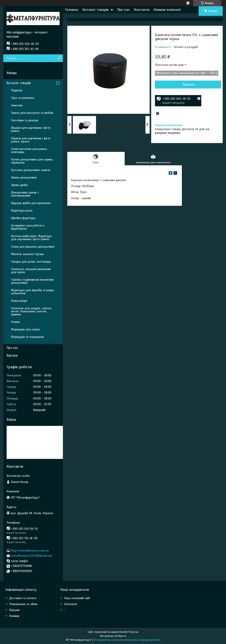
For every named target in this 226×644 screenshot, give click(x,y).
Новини (14, 616)
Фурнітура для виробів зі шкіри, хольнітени (33, 292)
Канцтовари (19, 301)
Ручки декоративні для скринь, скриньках (32, 161)
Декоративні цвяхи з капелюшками (25, 194)
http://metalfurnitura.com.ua (30, 551)
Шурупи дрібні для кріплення (31, 203)
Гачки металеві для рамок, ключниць (29, 150)
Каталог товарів (96, 10)
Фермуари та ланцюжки (27, 337)
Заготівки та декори (25, 120)
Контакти (142, 10)
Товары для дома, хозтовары (31, 262)
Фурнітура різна (22, 211)
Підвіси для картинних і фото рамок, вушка (31, 140)
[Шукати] (59, 58)
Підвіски (17, 90)
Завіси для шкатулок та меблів (32, 113)
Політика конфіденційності (144, 640)
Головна (72, 10)
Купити (189, 85)
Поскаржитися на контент (109, 640)
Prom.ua (134, 632)
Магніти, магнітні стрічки (27, 254)
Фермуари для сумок (25, 329)
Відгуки (12, 355)
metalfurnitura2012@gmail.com (32, 556)
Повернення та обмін (23, 604)
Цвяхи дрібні (19, 185)
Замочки (17, 105)
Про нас (124, 10)
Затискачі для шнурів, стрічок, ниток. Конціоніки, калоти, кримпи (31, 311)
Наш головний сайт (77, 598)
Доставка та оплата (23, 598)
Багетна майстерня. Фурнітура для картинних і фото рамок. (31, 238)
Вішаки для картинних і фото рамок (31, 129)
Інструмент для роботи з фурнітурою (28, 227)
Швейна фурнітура (23, 218)
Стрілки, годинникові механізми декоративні (32, 281)
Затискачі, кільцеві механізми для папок (31, 271)
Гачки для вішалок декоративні (33, 247)
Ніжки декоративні (24, 178)
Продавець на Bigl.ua (113, 636)
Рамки (15, 322)
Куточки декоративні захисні (31, 170)
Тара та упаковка (23, 98)
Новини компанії (167, 10)
